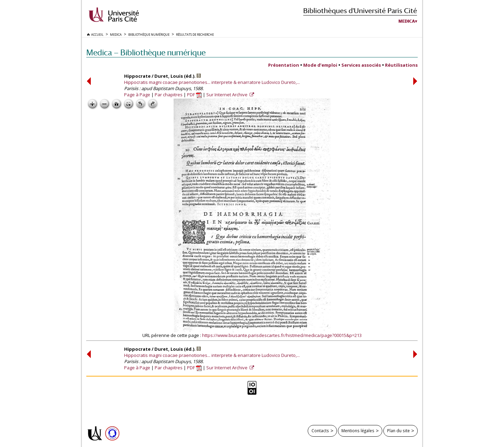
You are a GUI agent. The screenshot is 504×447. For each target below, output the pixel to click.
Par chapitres (169, 95)
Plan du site (398, 430)
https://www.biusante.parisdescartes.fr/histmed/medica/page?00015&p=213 (282, 335)
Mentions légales (358, 430)
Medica (407, 21)
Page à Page (137, 95)
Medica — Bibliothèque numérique (146, 52)
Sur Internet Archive (227, 95)
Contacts (320, 430)
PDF (194, 95)
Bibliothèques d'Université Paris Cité (360, 10)
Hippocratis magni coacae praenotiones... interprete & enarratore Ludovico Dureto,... (212, 82)
